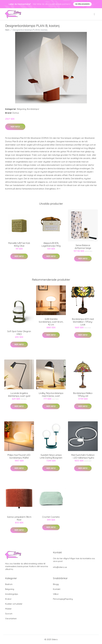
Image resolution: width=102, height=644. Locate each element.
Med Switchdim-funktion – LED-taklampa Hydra (83, 456)
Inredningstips (12, 594)
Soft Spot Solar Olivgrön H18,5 (19, 333)
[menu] (95, 14)
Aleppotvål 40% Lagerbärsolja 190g (51, 244)
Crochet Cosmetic (51, 517)
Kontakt (57, 589)
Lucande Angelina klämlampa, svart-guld (19, 395)
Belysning (22, 109)
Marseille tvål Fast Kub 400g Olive (19, 244)
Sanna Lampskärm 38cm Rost (19, 518)
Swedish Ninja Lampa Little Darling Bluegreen (51, 456)
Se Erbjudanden (82, 4)
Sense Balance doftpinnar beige (83, 247)
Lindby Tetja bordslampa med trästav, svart (51, 395)
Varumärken (11, 619)
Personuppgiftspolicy (63, 599)
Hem (7, 30)
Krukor (8, 599)
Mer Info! (15, 127)
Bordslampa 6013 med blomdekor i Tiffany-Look (83, 322)
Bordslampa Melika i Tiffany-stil (83, 395)
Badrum (9, 584)
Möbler (8, 609)
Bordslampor (33, 109)
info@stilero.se (60, 567)
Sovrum (9, 614)
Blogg (56, 584)
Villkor (56, 594)
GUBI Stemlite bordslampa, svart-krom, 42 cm (51, 322)
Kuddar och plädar (14, 604)
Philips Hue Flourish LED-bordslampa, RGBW (19, 456)
